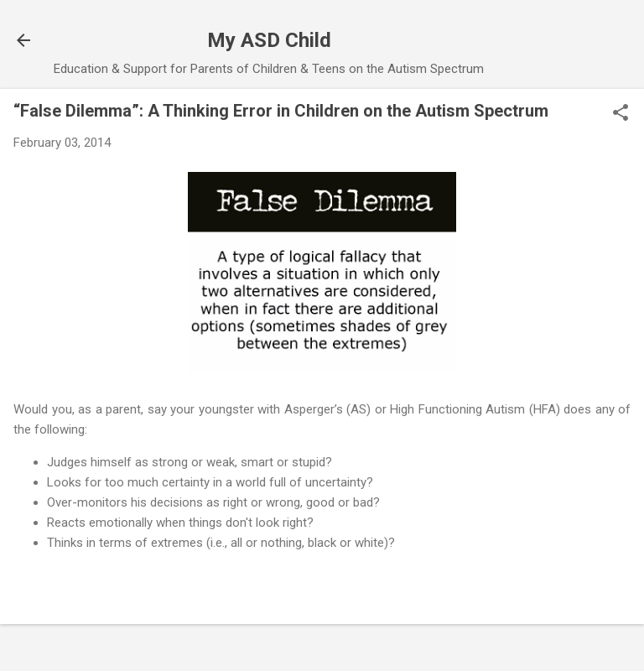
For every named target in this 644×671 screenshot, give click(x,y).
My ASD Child (269, 40)
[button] (621, 114)
